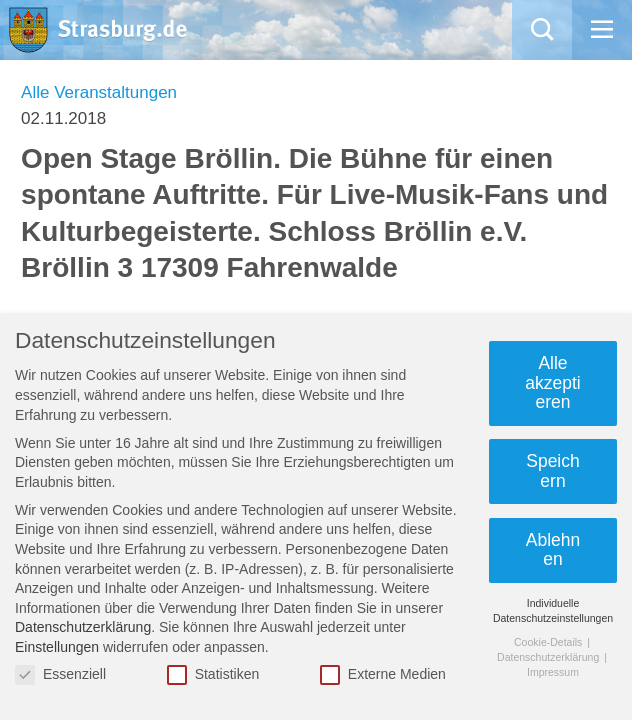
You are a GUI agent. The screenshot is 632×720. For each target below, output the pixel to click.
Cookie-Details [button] (549, 642)
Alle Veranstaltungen (99, 92)
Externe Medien (383, 674)
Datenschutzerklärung (83, 627)
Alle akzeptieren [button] (552, 382)
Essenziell (60, 674)
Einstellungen (57, 647)
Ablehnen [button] (553, 550)
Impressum (553, 672)
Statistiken (213, 674)
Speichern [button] (553, 471)
